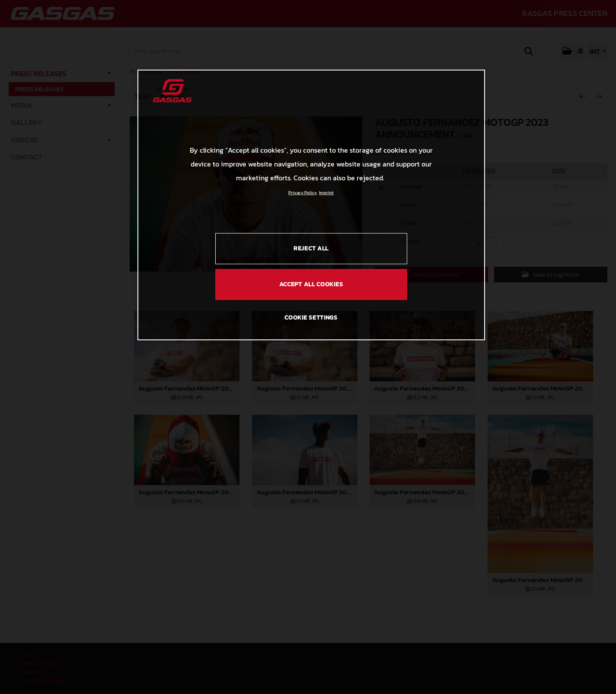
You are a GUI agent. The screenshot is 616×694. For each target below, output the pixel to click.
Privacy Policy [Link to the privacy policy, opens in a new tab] (303, 193)
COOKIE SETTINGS (311, 318)
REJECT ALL (311, 248)
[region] (311, 205)
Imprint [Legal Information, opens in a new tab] (326, 193)
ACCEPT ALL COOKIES (311, 284)
